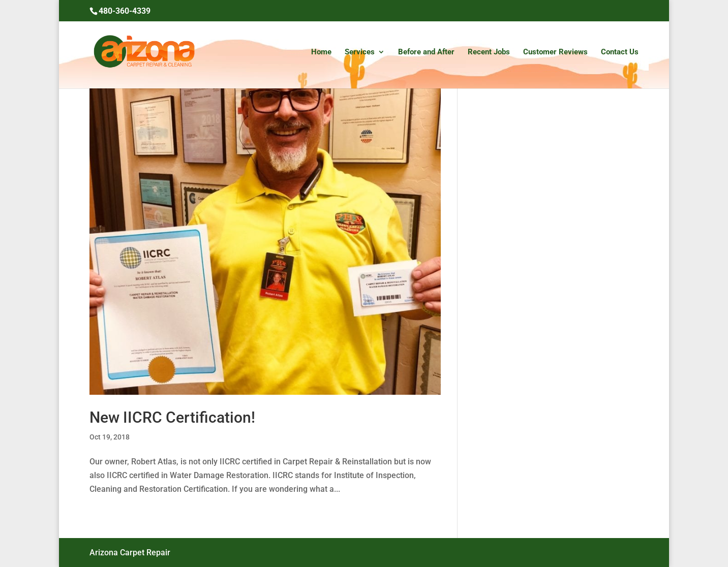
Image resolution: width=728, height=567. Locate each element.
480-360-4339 (125, 11)
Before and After (426, 52)
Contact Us (620, 52)
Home (321, 52)
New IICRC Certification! (172, 417)
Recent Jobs (489, 52)
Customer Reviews (555, 52)
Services (360, 52)
